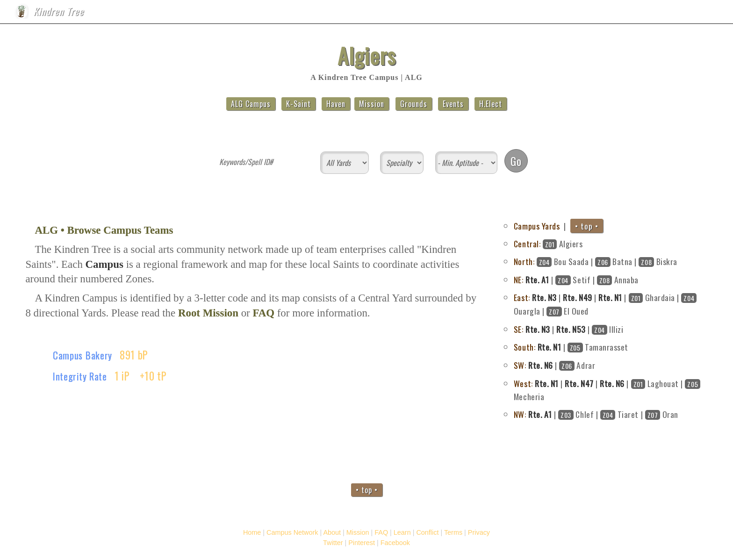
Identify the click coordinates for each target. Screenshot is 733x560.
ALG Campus (251, 104)
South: (525, 347)
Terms (453, 532)
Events (453, 104)
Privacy (479, 532)
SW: (520, 365)
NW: (520, 414)
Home (532, 13)
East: (522, 297)
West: (523, 383)
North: (524, 261)
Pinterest (362, 543)
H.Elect (491, 104)
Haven (336, 104)
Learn (402, 532)
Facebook (395, 543)
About (623, 13)
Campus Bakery (83, 355)
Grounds (414, 104)
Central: (527, 244)
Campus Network (292, 532)
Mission (668, 13)
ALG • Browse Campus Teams (104, 230)
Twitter (333, 543)
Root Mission (208, 313)
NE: (519, 280)
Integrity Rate (80, 376)
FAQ (708, 13)
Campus (577, 13)
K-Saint (298, 104)
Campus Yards (537, 226)
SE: (519, 329)
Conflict (427, 532)
